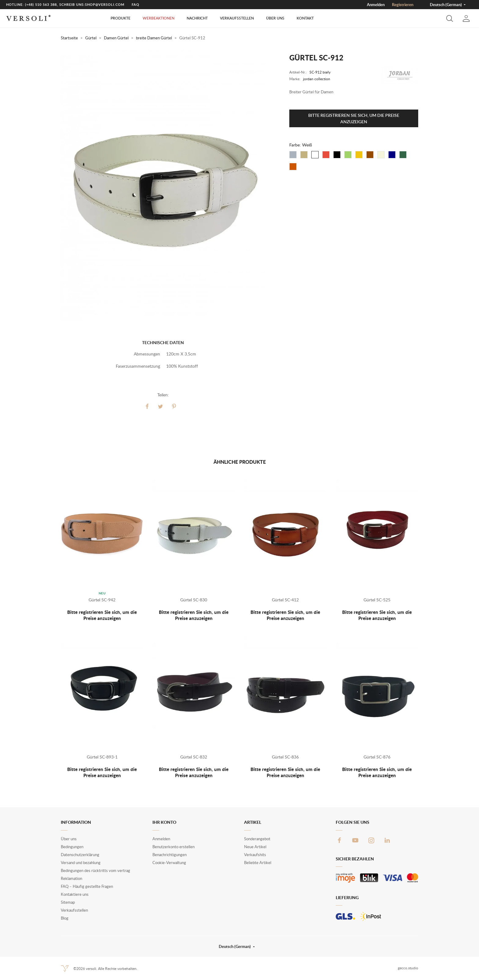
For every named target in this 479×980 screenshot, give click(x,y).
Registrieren (403, 5)
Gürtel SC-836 (285, 757)
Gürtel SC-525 (377, 600)
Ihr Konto (164, 822)
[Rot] (326, 155)
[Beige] (304, 155)
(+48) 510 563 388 (41, 4)
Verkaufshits (255, 855)
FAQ (135, 4)
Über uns (275, 18)
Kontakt (305, 18)
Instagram (371, 840)
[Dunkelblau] (392, 155)
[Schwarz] (337, 155)
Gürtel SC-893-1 (102, 757)
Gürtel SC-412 (285, 600)
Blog (65, 918)
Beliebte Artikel (258, 863)
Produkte (121, 18)
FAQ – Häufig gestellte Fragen (87, 886)
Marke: (295, 79)
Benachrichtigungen (170, 855)
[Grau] (293, 155)
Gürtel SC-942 (102, 600)
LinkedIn (387, 840)
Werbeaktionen (159, 18)
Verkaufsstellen (237, 18)
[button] (450, 18)
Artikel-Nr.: (298, 72)
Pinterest (174, 406)
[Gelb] (359, 155)
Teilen (147, 406)
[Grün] (348, 155)
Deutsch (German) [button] (446, 5)
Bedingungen (72, 847)
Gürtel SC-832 (194, 757)
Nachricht (197, 18)
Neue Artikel (255, 847)
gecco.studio (408, 968)
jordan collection (317, 79)
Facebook (339, 840)
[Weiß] (315, 155)
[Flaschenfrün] (403, 155)
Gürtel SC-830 (194, 600)
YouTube (355, 840)
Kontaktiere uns (75, 894)
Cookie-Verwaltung (169, 863)
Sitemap (68, 902)
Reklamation (71, 878)
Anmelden (376, 5)
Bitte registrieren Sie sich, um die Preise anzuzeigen (354, 118)
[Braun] (370, 155)
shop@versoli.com (105, 4)
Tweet (161, 406)
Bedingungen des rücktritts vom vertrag (95, 870)
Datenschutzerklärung (80, 855)
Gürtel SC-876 (377, 757)
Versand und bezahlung (81, 863)
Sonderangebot (257, 839)
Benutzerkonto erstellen (174, 847)
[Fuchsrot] (293, 167)
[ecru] (381, 155)
